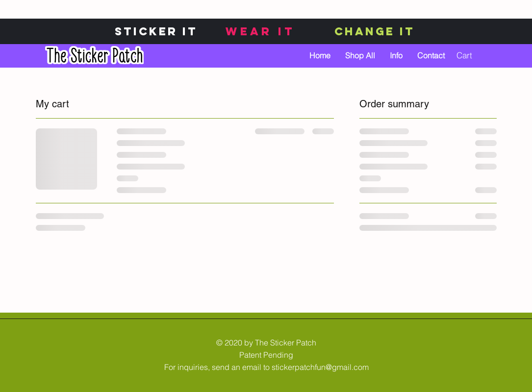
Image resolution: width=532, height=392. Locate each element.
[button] (471, 55)
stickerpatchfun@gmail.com (320, 367)
